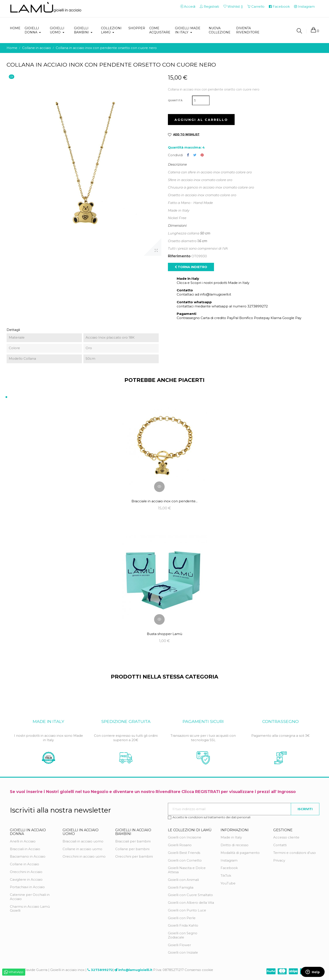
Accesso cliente (286, 837)
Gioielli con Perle (182, 918)
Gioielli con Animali (183, 880)
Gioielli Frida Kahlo (183, 925)
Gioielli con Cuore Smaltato (190, 895)
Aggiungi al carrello (201, 120)
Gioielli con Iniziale (183, 952)
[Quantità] (201, 100)
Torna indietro (191, 267)
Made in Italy (231, 837)
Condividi (188, 155)
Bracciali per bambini (133, 841)
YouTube (228, 883)
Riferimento (179, 256)
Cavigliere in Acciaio (26, 879)
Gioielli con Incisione (185, 837)
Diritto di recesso (235, 845)
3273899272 (102, 970)
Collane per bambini (132, 849)
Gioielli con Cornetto (185, 860)
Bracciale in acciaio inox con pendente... (164, 501)
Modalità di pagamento (240, 853)
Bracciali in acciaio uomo (83, 841)
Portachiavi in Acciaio (27, 887)
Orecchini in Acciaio (26, 872)
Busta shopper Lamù (164, 634)
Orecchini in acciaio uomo (84, 856)
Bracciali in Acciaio (25, 849)
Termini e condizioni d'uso (295, 853)
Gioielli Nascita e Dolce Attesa (187, 870)
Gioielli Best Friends (184, 853)
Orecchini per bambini (134, 856)
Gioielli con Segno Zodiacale (183, 935)
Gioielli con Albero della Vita (191, 903)
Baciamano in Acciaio (28, 856)
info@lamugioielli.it (135, 970)
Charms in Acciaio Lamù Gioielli (30, 909)
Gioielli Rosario (180, 845)
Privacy (279, 860)
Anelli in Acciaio (23, 841)
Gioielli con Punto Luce (187, 910)
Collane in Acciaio (24, 864)
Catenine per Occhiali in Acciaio (30, 897)
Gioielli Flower (179, 945)
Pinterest (202, 155)
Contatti (280, 845)
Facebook (229, 868)
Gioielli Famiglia (181, 887)
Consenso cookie (199, 970)
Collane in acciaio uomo (82, 849)
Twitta (195, 155)
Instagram (229, 860)
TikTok (226, 876)
